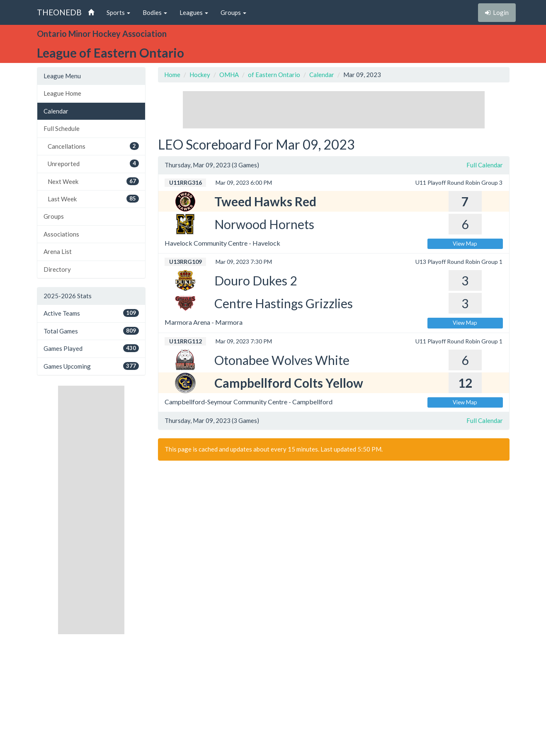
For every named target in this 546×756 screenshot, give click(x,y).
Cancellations (93, 146)
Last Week (93, 199)
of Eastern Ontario (274, 75)
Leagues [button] (194, 12)
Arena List (58, 251)
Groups (54, 216)
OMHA (229, 75)
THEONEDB (59, 12)
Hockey (200, 75)
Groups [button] (233, 12)
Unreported (93, 163)
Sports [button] (118, 12)
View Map (465, 244)
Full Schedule (62, 128)
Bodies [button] (155, 12)
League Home (62, 93)
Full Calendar (485, 165)
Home (172, 75)
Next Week (93, 181)
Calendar (56, 111)
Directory (57, 269)
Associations (61, 234)
